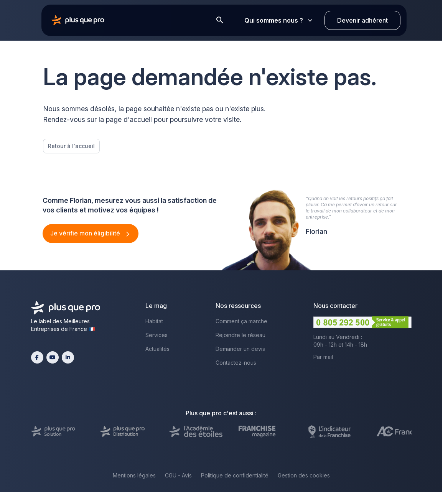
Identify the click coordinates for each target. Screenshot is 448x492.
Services (156, 335)
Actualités (157, 349)
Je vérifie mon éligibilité (86, 233)
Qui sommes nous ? (278, 20)
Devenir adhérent (362, 20)
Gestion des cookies (304, 475)
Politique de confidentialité (235, 475)
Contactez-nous (236, 363)
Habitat (154, 321)
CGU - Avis (178, 475)
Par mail (323, 357)
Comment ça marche (241, 321)
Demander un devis (240, 349)
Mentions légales (134, 475)
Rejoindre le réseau (240, 335)
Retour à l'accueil (71, 146)
